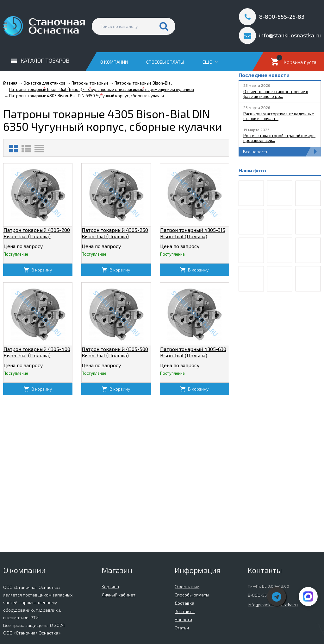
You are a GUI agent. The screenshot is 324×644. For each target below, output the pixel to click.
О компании (114, 62)
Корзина (110, 587)
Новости (183, 619)
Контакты (185, 611)
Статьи (182, 628)
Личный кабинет (118, 595)
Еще (210, 62)
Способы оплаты (165, 62)
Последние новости (264, 75)
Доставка (184, 603)
